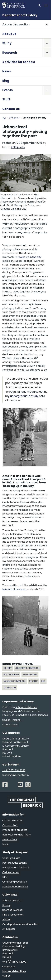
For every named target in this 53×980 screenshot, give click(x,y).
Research (10, 53)
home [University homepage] (4, 118)
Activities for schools (19, 62)
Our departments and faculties (20, 924)
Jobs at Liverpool (12, 900)
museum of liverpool (15, 681)
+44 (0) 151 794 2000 (14, 962)
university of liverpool (27, 668)
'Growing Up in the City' (28, 257)
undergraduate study (24, 396)
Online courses (11, 872)
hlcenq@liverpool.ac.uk (16, 775)
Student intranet (12, 720)
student (33, 681)
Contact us (11, 109)
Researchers (10, 839)
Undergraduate (11, 858)
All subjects (9, 929)
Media (6, 844)
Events (8, 90)
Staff (6, 99)
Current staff (10, 825)
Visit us (6, 976)
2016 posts (14, 118)
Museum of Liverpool (15, 589)
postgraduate (11, 675)
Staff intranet (10, 725)
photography (30, 675)
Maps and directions (14, 971)
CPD (5, 877)
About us (9, 34)
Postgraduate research (16, 868)
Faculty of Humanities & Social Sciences (25, 715)
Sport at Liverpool (13, 910)
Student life (10, 688)
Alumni (6, 919)
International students (15, 886)
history (8, 668)
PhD (43, 681)
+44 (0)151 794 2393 (14, 770)
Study (7, 43)
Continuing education (15, 882)
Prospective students (15, 830)
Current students (12, 820)
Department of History (20, 15)
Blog (6, 81)
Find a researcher (13, 915)
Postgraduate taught (15, 863)
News (7, 71)
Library (6, 905)
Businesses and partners (16, 835)
